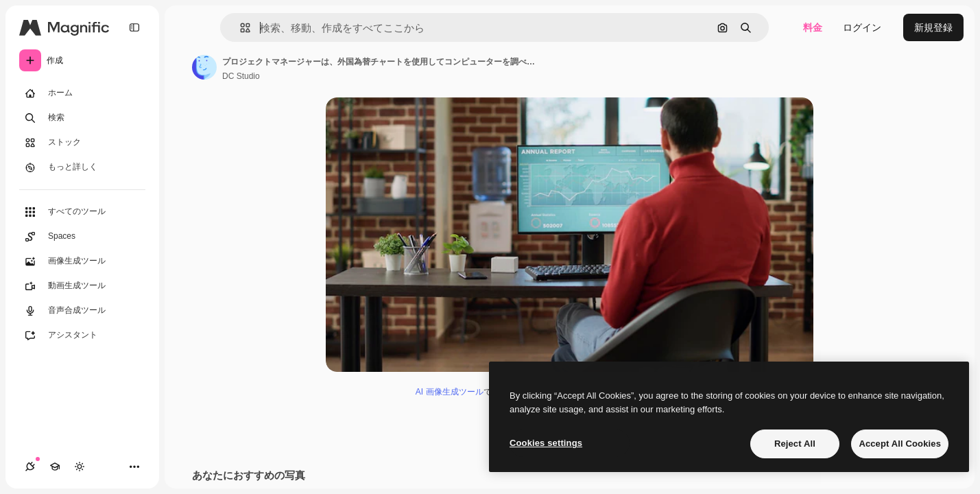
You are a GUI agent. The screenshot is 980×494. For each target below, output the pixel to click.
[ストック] (82, 143)
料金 (813, 27)
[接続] (30, 467)
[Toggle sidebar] (134, 27)
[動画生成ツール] (82, 286)
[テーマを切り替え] (80, 467)
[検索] (82, 118)
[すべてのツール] (82, 212)
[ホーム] (82, 93)
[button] (240, 28)
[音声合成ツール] (82, 311)
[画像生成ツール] (82, 261)
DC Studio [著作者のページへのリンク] (241, 76)
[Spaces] (82, 237)
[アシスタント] (82, 336)
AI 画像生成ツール (450, 392)
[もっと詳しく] (82, 167)
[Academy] (55, 467)
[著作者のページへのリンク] (204, 67)
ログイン (862, 27)
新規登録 (933, 27)
